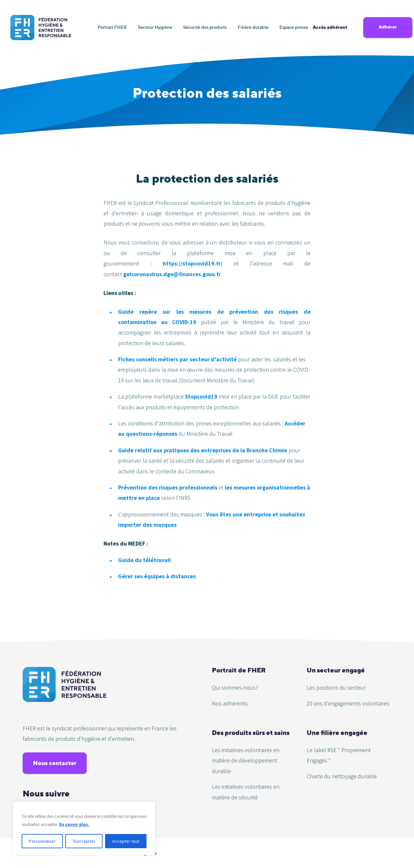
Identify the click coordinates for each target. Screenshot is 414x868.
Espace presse (294, 27)
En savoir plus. (74, 825)
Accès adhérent (330, 27)
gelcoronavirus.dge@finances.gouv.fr (172, 274)
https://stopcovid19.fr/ (193, 263)
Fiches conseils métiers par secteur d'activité (178, 359)
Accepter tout (126, 841)
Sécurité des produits (205, 27)
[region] (84, 829)
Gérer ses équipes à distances (157, 576)
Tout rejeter (84, 841)
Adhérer (388, 27)
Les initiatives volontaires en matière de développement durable (246, 761)
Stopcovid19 (201, 396)
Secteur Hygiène (155, 27)
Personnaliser (42, 841)
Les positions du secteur (336, 688)
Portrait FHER (112, 27)
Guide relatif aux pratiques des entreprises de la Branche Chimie (203, 450)
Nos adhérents (230, 703)
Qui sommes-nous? (235, 688)
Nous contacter (55, 763)
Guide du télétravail (144, 560)
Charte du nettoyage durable (342, 776)
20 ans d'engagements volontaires (348, 703)
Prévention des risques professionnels (168, 487)
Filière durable (253, 27)
